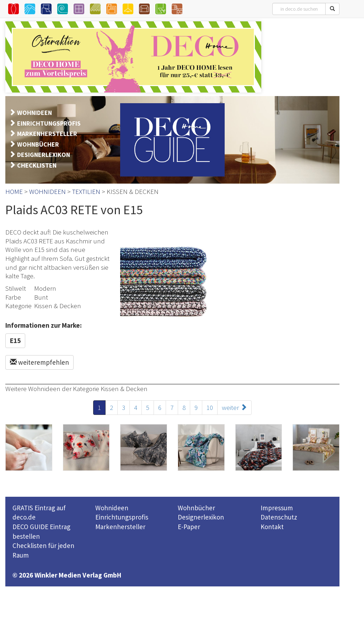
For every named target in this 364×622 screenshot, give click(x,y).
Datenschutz (279, 517)
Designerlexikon (201, 517)
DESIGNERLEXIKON (44, 155)
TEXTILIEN (86, 191)
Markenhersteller (120, 527)
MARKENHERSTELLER (47, 134)
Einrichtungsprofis (122, 517)
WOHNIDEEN (34, 113)
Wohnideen (112, 508)
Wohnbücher (196, 508)
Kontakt (272, 527)
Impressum (277, 508)
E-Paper (189, 527)
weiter (234, 407)
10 (210, 407)
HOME (14, 191)
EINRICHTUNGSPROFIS (49, 123)
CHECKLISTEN (37, 165)
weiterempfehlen (39, 362)
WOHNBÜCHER (38, 144)
